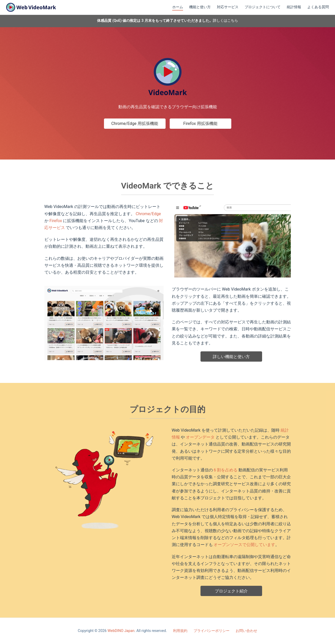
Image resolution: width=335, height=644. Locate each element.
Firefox (56, 221)
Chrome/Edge (148, 214)
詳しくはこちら (225, 21)
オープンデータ (200, 437)
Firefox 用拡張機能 (200, 123)
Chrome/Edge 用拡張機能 (135, 123)
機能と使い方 (200, 7)
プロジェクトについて (263, 7)
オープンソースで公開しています (244, 545)
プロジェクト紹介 (231, 591)
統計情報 (294, 7)
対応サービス (228, 7)
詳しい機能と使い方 (231, 357)
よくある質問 (318, 7)
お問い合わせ (246, 631)
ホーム (178, 7)
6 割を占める (226, 470)
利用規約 (180, 631)
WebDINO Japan (121, 631)
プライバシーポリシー (212, 631)
